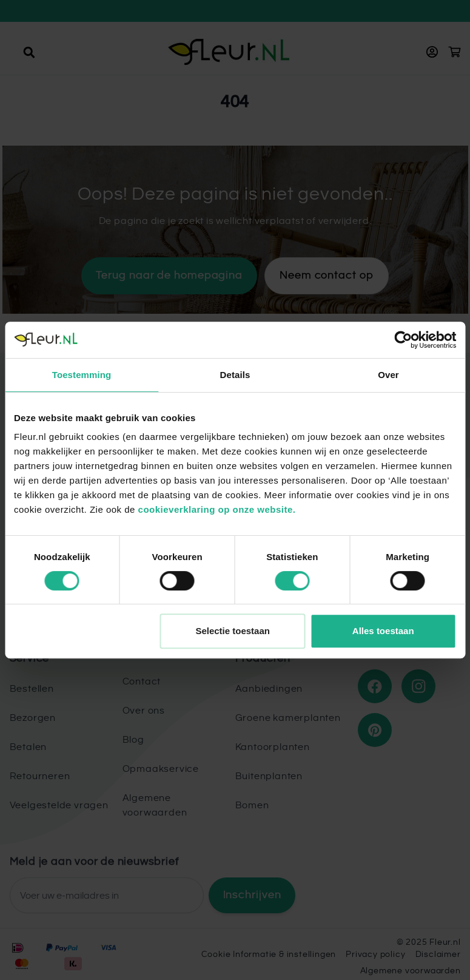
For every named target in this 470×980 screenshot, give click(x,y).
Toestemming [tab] (82, 375)
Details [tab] (235, 375)
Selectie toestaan (233, 631)
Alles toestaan (383, 631)
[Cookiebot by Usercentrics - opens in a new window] (403, 340)
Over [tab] (388, 375)
